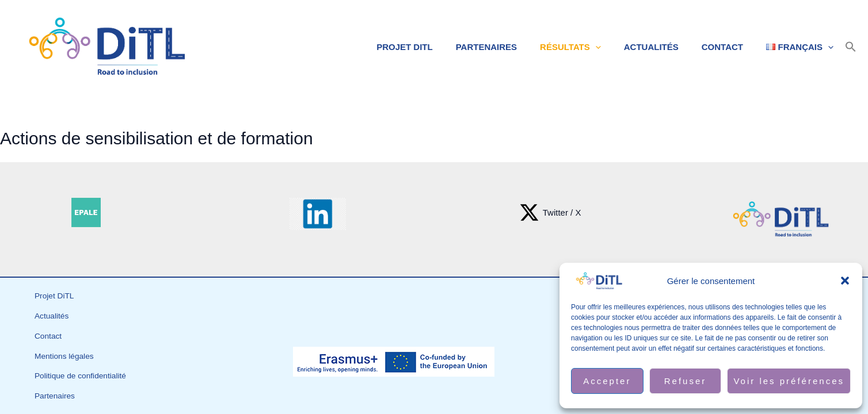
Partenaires (512, 47)
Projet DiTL (436, 47)
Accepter (607, 381)
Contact (731, 47)
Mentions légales (67, 348)
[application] (616, 47)
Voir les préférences (789, 381)
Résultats (591, 47)
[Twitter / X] (550, 212)
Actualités (666, 47)
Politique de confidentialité (85, 363)
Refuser (686, 381)
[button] (845, 281)
